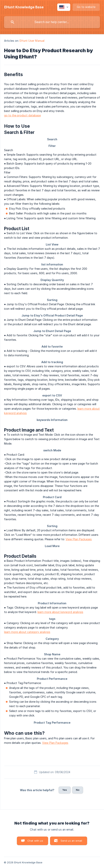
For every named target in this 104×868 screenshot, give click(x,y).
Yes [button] (65, 790)
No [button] (78, 790)
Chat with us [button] (35, 841)
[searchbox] (52, 22)
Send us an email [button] (71, 841)
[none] (24, 7)
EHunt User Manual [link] (32, 41)
